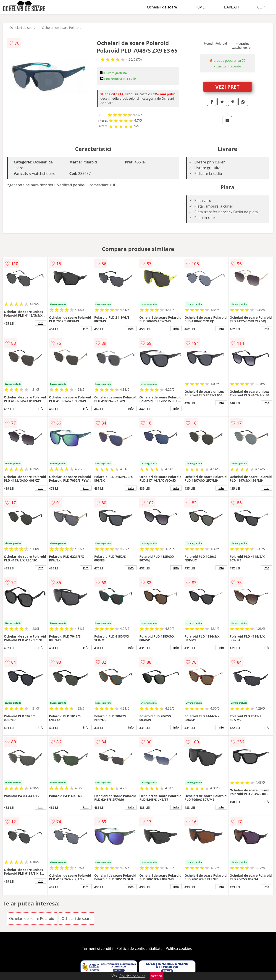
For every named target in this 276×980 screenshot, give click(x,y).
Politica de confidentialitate (139, 948)
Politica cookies (179, 948)
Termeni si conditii (98, 948)
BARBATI (231, 7)
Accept (157, 976)
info (41, 323)
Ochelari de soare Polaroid (62, 28)
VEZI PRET (227, 87)
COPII (262, 7)
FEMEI (201, 7)
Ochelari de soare (162, 7)
